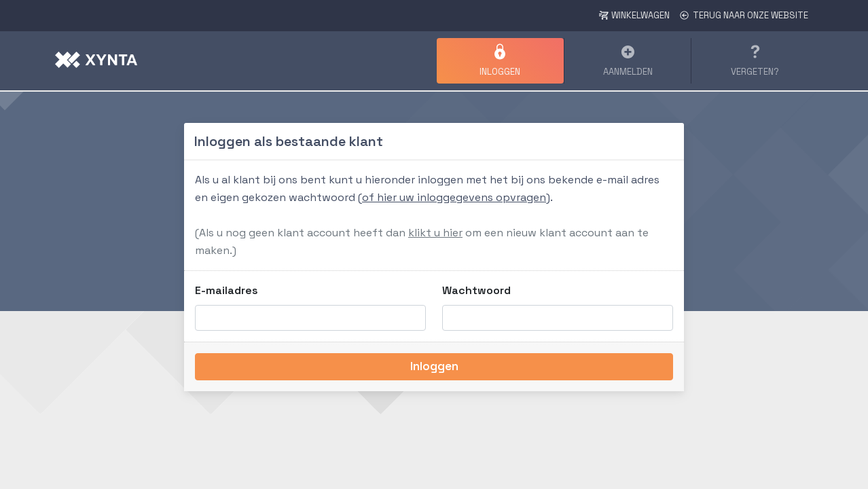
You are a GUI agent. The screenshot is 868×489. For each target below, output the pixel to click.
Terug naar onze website (744, 15)
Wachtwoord (476, 290)
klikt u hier (435, 233)
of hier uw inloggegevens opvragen (454, 197)
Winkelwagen (634, 15)
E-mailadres (227, 290)
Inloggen (434, 366)
